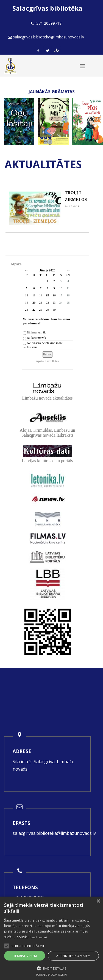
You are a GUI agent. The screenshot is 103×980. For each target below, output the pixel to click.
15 (47, 295)
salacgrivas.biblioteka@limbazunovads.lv (54, 833)
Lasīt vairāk (39, 937)
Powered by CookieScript (51, 975)
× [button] (98, 901)
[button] (51, 968)
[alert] (51, 938)
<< (27, 270)
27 (34, 310)
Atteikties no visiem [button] (73, 956)
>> (68, 270)
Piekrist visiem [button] (25, 956)
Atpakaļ (16, 264)
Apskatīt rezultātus (47, 361)
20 (34, 302)
